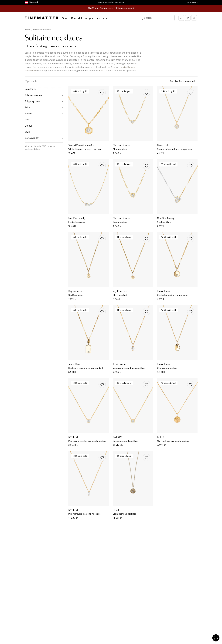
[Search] (156, 18)
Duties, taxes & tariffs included (111, 2)
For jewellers (192, 3)
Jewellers (101, 18)
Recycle (89, 18)
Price (44, 107)
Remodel (76, 18)
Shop (65, 18)
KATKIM (103, 71)
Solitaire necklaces (42, 30)
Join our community (126, 8)
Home (28, 30)
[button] (102, 93)
